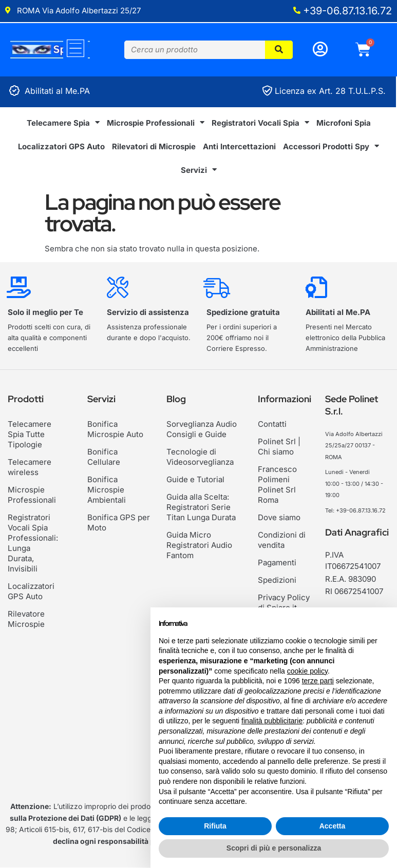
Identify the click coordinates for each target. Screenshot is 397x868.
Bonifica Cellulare (104, 457)
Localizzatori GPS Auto (61, 146)
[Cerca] (279, 50)
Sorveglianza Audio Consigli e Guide (202, 429)
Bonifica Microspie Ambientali (107, 490)
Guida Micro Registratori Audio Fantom (199, 545)
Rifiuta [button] (215, 826)
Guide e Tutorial (195, 479)
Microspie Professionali (156, 123)
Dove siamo (279, 517)
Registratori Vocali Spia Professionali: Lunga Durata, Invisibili (33, 538)
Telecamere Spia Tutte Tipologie (30, 434)
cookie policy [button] (307, 671)
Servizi (199, 170)
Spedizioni (277, 580)
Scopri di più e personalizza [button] (274, 848)
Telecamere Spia (63, 123)
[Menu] (75, 48)
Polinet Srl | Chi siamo (279, 447)
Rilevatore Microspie (26, 609)
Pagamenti (277, 563)
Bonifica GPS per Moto (119, 522)
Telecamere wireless (30, 467)
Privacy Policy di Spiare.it (284, 603)
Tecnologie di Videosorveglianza (200, 457)
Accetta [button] (333, 826)
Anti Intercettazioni (239, 146)
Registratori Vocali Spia (260, 123)
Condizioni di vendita (282, 540)
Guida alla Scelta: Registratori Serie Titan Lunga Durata (201, 507)
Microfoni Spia (344, 123)
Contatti (272, 424)
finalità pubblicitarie (272, 721)
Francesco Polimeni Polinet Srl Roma (277, 485)
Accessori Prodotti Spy (331, 146)
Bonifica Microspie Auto (115, 429)
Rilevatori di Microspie (154, 146)
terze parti (318, 681)
